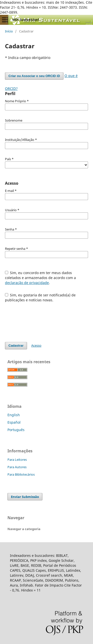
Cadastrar (16, 346)
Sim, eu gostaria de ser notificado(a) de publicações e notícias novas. (40, 297)
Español (14, 422)
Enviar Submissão (25, 497)
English (14, 415)
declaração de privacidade (27, 283)
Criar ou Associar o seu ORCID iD (34, 76)
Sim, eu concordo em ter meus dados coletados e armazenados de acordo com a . (40, 278)
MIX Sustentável (26, 20)
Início (9, 31)
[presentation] (43, 320)
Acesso (36, 345)
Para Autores (17, 467)
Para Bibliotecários (21, 474)
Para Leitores (17, 460)
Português (16, 430)
